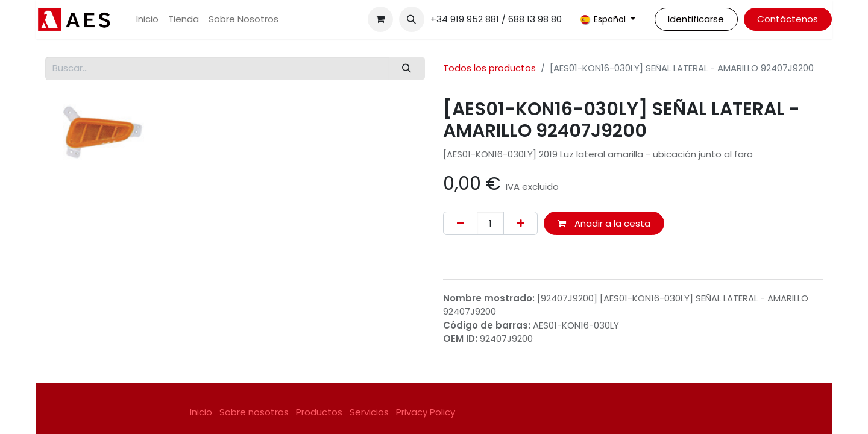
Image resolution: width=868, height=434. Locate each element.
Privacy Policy (426, 412)
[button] (412, 19)
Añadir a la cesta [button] (604, 223)
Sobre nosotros (254, 412)
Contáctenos (788, 19)
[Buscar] (407, 68)
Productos (319, 412)
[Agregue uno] (520, 223)
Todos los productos (489, 68)
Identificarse (696, 19)
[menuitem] (147, 20)
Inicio (201, 412)
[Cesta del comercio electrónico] (380, 19)
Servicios (369, 412)
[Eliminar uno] (460, 223)
